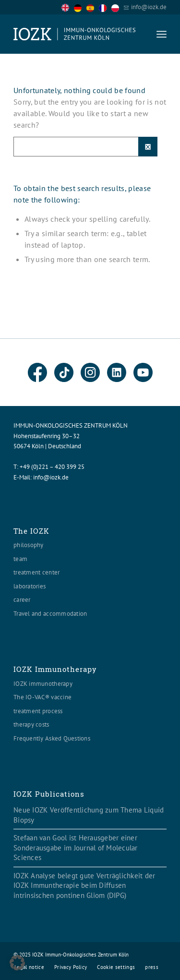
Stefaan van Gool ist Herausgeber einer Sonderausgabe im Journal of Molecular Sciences (76, 848)
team (20, 559)
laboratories (30, 586)
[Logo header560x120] (75, 34)
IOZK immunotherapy (43, 684)
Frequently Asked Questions (52, 738)
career (22, 600)
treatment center (36, 572)
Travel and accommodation (50, 614)
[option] (80, 8)
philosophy (29, 545)
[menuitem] (162, 34)
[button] (17, 963)
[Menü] (162, 34)
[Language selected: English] (93, 7)
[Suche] (85, 147)
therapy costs (31, 724)
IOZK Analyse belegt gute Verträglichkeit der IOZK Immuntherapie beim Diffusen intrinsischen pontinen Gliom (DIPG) (84, 885)
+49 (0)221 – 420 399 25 (52, 467)
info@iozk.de (149, 7)
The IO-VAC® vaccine (42, 697)
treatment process (38, 711)
